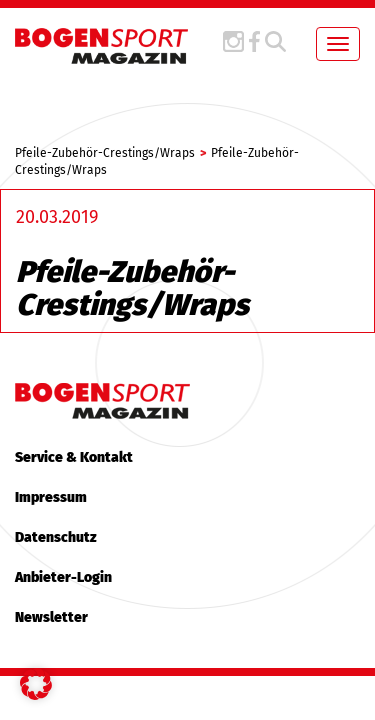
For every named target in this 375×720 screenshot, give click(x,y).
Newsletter (51, 617)
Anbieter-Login (63, 577)
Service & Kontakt (74, 457)
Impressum (51, 497)
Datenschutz (56, 537)
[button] (36, 684)
